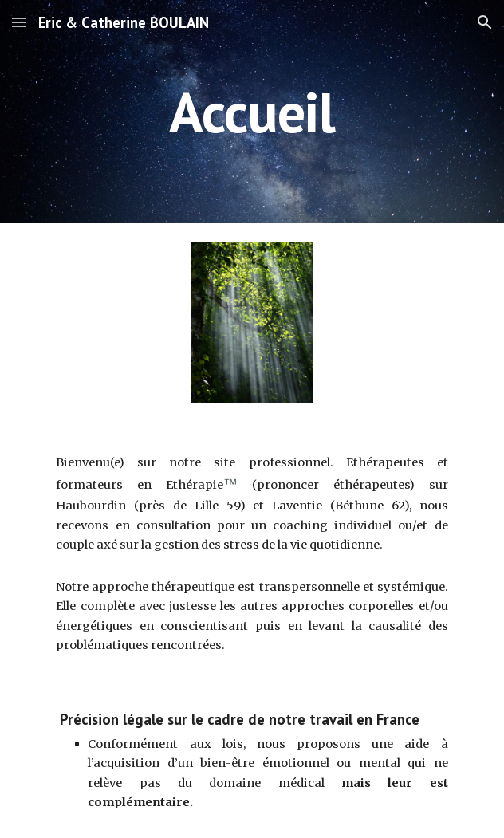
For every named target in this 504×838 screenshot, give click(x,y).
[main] (252, 112)
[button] (19, 22)
